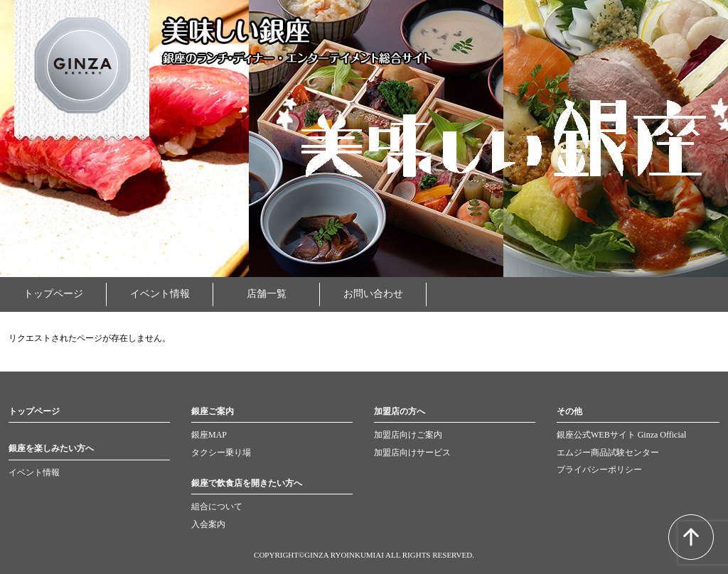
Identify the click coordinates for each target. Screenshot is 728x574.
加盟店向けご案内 (408, 435)
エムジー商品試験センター (608, 453)
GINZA (82, 71)
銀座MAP (209, 435)
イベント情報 (160, 294)
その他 (569, 411)
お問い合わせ (373, 294)
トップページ (53, 294)
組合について (217, 507)
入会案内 (208, 524)
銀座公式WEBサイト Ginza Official (621, 435)
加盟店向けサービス (412, 453)
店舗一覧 (267, 294)
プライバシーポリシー (599, 470)
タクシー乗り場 (221, 453)
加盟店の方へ (400, 411)
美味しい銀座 (236, 31)
